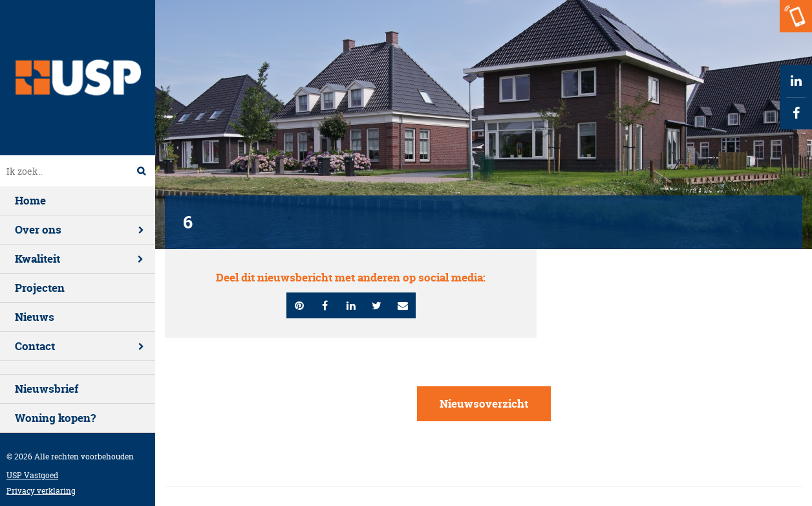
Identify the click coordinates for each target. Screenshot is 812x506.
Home (30, 200)
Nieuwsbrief (47, 389)
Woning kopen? (55, 418)
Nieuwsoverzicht (484, 403)
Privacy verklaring (41, 491)
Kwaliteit (37, 258)
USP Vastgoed (32, 475)
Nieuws (35, 317)
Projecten (40, 288)
